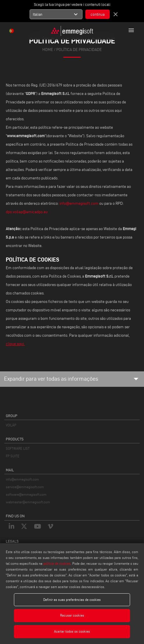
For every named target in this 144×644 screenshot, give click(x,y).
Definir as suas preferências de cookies (72, 600)
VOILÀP (11, 425)
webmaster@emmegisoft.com (28, 502)
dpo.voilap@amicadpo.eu (27, 212)
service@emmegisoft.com (25, 487)
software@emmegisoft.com (26, 494)
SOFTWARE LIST (18, 448)
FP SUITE (13, 456)
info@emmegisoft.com (79, 203)
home (48, 50)
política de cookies (57, 563)
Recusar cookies (72, 615)
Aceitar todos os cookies (72, 631)
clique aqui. (15, 344)
